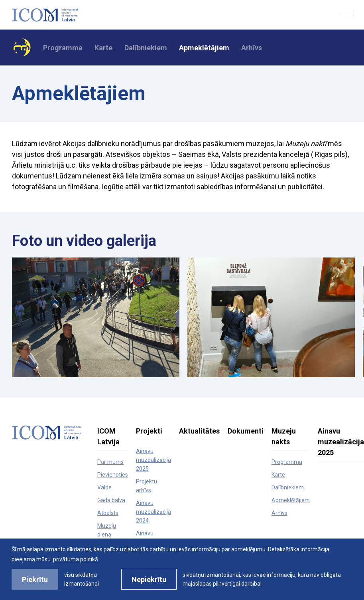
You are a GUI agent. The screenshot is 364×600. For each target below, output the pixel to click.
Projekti (149, 431)
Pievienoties (113, 475)
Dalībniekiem (146, 48)
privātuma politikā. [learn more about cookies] (76, 559)
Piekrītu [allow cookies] (35, 579)
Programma (63, 48)
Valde (104, 487)
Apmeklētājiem (204, 48)
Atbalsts (108, 513)
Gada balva (111, 500)
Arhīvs (252, 48)
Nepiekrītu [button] (149, 579)
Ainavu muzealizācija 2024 (153, 512)
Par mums (110, 462)
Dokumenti (246, 431)
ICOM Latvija (108, 436)
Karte (103, 48)
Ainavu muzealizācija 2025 (153, 460)
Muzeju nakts (284, 436)
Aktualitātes (199, 431)
